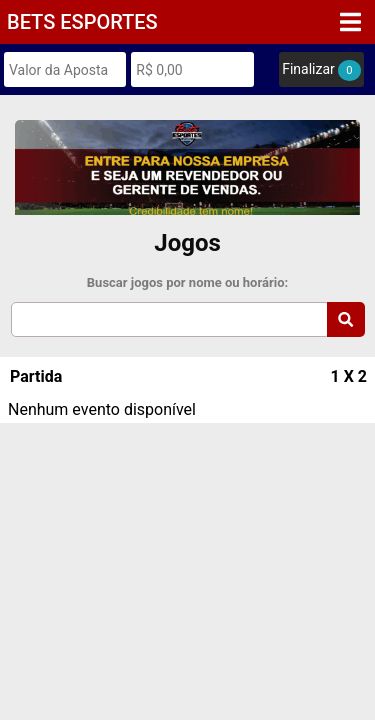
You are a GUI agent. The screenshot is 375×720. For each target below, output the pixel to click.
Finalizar (321, 70)
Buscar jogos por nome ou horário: (187, 282)
